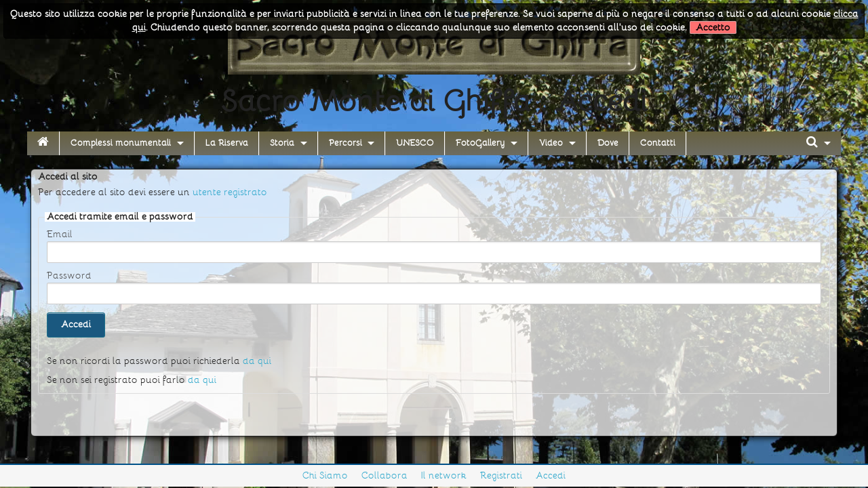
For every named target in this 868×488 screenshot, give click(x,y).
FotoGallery (480, 143)
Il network (444, 475)
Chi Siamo (325, 475)
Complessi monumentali (121, 143)
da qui (257, 361)
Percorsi (346, 143)
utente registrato (230, 192)
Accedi (551, 475)
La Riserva (227, 143)
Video (551, 143)
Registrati (501, 475)
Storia (282, 143)
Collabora (384, 475)
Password (69, 276)
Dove (608, 143)
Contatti (658, 143)
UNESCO (415, 143)
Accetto (713, 27)
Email (60, 235)
